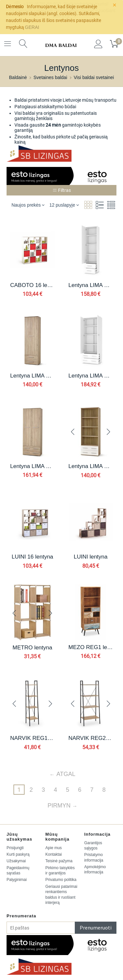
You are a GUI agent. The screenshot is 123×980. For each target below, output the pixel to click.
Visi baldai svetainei (94, 77)
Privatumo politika (61, 880)
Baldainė (18, 77)
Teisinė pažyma (59, 861)
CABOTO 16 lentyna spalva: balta (32, 285)
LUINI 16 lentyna (32, 557)
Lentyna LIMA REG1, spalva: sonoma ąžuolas (32, 376)
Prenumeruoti (96, 928)
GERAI (32, 27)
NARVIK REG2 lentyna (91, 738)
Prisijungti (15, 848)
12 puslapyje (64, 205)
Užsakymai (16, 861)
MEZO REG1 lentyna (91, 647)
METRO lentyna (32, 648)
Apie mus (53, 848)
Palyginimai (17, 880)
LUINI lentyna (91, 557)
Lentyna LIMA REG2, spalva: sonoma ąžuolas (32, 466)
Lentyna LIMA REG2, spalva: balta (91, 376)
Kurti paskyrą (18, 854)
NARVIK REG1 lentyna (32, 738)
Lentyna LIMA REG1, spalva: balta (91, 285)
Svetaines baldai (50, 77)
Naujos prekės (28, 205)
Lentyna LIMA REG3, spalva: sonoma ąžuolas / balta (91, 466)
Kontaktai (53, 854)
